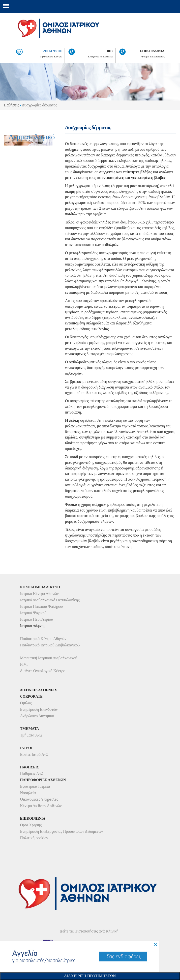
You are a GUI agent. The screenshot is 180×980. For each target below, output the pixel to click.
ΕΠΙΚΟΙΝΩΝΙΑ (152, 51)
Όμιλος (26, 703)
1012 (110, 51)
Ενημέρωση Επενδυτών (39, 709)
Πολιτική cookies (34, 838)
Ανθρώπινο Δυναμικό (37, 716)
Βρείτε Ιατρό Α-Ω (34, 754)
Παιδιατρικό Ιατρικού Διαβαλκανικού (50, 645)
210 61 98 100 (53, 51)
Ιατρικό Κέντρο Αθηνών (39, 594)
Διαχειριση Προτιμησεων (90, 976)
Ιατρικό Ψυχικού (33, 613)
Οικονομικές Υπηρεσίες (39, 799)
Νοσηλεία (28, 793)
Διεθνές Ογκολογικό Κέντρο (43, 671)
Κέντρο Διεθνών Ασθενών (41, 806)
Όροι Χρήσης (31, 825)
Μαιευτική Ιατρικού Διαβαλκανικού (49, 658)
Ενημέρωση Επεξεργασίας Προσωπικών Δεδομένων (61, 831)
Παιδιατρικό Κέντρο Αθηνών (43, 639)
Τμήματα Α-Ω (31, 735)
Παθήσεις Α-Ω (32, 773)
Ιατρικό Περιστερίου (37, 619)
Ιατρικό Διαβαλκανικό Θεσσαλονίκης (50, 600)
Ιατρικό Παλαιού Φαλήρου (41, 606)
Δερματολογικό (32, 142)
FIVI (24, 664)
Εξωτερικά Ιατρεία (35, 786)
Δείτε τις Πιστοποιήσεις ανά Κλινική (89, 931)
